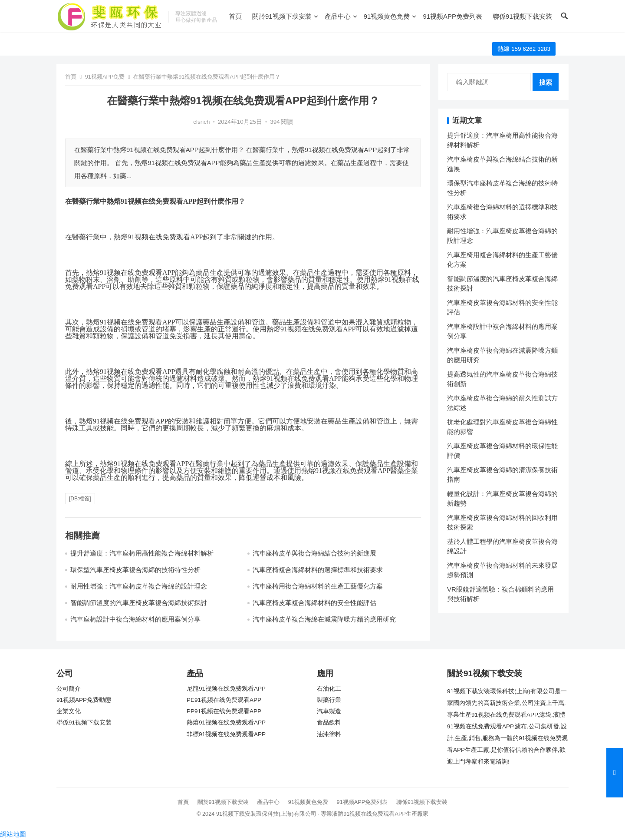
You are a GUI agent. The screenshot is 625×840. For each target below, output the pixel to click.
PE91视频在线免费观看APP (224, 700)
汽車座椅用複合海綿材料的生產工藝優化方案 (318, 586)
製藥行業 (329, 700)
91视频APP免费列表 (452, 16)
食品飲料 (329, 723)
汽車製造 (329, 711)
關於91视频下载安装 (282, 16)
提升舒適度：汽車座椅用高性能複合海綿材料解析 (142, 553)
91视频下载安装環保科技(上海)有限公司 (266, 814)
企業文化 (69, 711)
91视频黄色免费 (387, 16)
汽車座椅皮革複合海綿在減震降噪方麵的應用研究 (324, 619)
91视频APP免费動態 (84, 700)
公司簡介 (69, 689)
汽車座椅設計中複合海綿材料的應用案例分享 (135, 619)
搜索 (546, 82)
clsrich (201, 122)
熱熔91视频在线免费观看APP (226, 723)
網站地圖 (13, 834)
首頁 (235, 16)
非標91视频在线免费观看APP (226, 734)
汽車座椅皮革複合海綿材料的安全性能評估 (314, 603)
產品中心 (338, 16)
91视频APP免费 (105, 77)
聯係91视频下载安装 (522, 16)
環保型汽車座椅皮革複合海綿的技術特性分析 (135, 570)
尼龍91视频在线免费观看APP (226, 689)
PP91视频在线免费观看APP (224, 711)
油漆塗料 (329, 734)
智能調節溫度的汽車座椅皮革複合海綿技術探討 (139, 603)
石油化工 (329, 689)
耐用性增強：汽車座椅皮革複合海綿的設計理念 (139, 586)
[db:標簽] (80, 499)
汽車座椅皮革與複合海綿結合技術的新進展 (314, 553)
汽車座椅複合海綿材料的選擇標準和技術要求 (318, 570)
